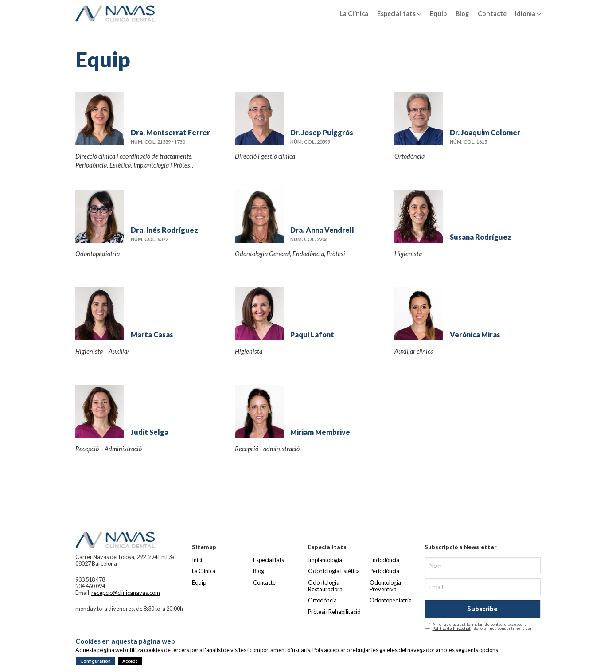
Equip (438, 14)
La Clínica (354, 14)
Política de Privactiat (452, 628)
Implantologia (325, 560)
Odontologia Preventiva (385, 586)
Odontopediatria (391, 600)
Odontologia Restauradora (325, 586)
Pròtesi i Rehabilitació (334, 612)
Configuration (96, 661)
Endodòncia (384, 560)
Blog (462, 14)
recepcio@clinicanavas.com (126, 593)
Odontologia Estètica (334, 571)
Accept (130, 661)
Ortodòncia (322, 600)
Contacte (492, 14)
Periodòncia (384, 571)
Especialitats (399, 14)
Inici (197, 560)
